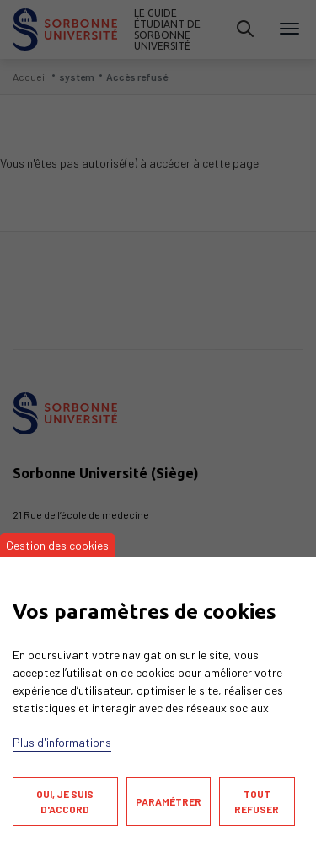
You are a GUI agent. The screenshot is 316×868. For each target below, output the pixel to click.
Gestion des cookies (57, 545)
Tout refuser (257, 801)
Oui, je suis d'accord (65, 801)
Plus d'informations (62, 742)
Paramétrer (169, 801)
